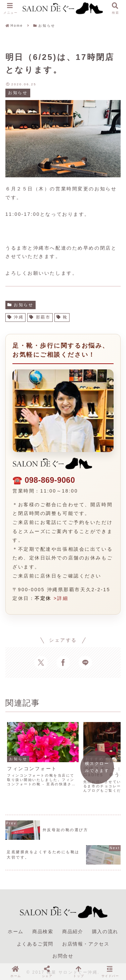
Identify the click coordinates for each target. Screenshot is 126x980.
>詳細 (61, 598)
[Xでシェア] (41, 662)
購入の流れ (105, 927)
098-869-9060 (50, 480)
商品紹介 (73, 927)
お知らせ (20, 305)
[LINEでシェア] (85, 662)
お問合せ (63, 952)
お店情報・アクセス (86, 940)
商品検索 (43, 927)
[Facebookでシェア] (63, 662)
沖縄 (15, 317)
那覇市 (40, 317)
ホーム (16, 927)
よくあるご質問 (35, 940)
